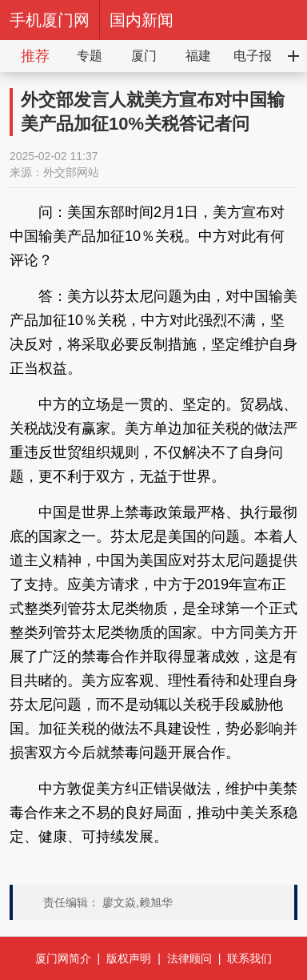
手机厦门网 (50, 20)
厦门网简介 (63, 958)
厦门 (144, 56)
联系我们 (249, 958)
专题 (90, 56)
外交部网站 (71, 172)
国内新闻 (142, 20)
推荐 (35, 56)
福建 (198, 56)
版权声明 (129, 958)
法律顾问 (189, 958)
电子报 (253, 56)
